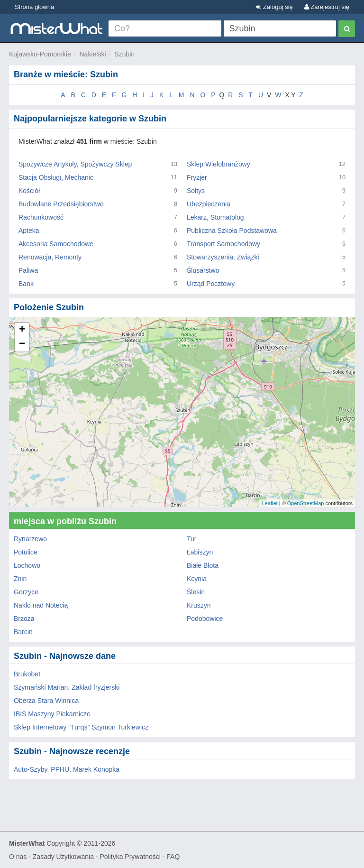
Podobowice (205, 619)
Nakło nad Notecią (41, 605)
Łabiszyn (200, 552)
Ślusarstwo (203, 270)
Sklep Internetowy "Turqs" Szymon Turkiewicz (81, 727)
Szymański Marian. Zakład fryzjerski (67, 687)
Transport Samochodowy (223, 244)
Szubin (124, 54)
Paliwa (28, 270)
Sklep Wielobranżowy (218, 164)
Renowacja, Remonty (50, 257)
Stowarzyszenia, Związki (223, 257)
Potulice (26, 552)
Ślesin (196, 592)
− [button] (22, 344)
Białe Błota (203, 565)
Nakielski (93, 54)
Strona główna (34, 7)
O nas (18, 857)
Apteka (29, 231)
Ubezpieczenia (209, 204)
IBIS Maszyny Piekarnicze (52, 714)
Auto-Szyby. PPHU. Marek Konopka (67, 769)
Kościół (29, 191)
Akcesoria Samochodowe (56, 244)
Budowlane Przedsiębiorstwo (61, 204)
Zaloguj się (274, 7)
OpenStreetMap (306, 503)
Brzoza (24, 619)
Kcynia (197, 579)
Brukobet (27, 674)
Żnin (20, 579)
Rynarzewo (30, 539)
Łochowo (27, 565)
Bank (26, 284)
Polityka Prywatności (130, 857)
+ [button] (22, 330)
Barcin (23, 632)
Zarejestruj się (327, 7)
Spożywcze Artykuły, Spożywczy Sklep (75, 164)
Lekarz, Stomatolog (215, 217)
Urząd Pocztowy (211, 284)
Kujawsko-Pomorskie (40, 54)
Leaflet (270, 503)
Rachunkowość (41, 217)
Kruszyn (199, 605)
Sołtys (196, 191)
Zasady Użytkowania (63, 857)
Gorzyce (26, 592)
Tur (191, 539)
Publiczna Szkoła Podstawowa (232, 231)
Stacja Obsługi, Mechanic (56, 177)
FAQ (173, 857)
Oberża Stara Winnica (46, 701)
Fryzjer (197, 177)
